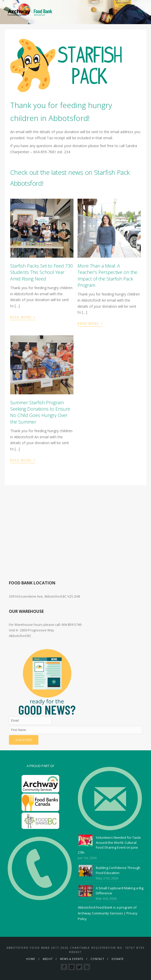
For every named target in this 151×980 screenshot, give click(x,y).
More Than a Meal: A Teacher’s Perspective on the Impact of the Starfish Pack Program (107, 275)
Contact (97, 959)
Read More (23, 317)
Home (31, 959)
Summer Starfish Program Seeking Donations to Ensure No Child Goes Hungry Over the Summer (40, 412)
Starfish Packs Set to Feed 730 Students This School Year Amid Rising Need (41, 272)
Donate (118, 959)
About (48, 959)
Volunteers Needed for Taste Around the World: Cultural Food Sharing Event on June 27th (109, 845)
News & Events (72, 959)
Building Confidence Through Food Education (118, 870)
